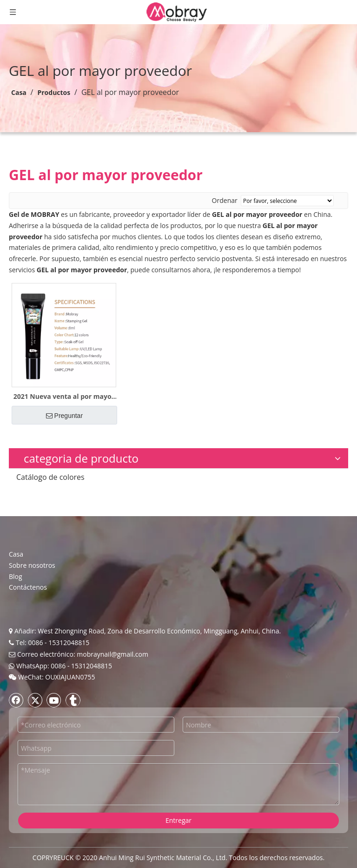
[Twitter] (35, 700)
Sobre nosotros (32, 565)
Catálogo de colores (50, 477)
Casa (16, 554)
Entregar (178, 820)
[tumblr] (73, 700)
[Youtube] (54, 700)
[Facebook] (16, 700)
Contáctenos (28, 587)
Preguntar (64, 416)
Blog (16, 576)
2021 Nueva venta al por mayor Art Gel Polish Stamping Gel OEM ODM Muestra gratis (64, 397)
